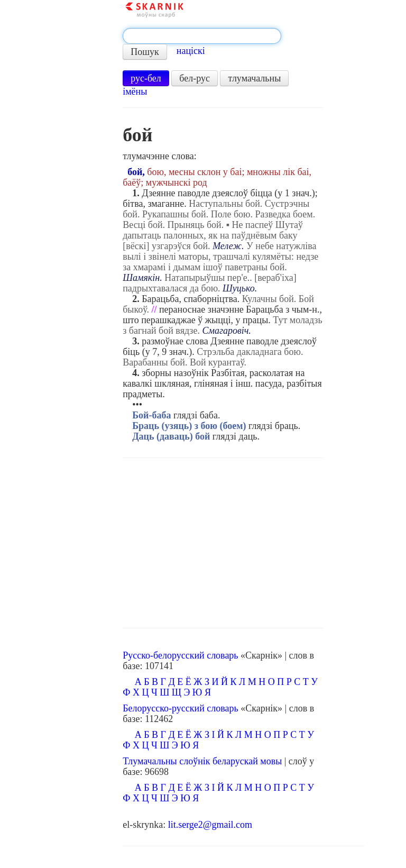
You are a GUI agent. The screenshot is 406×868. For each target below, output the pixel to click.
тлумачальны (254, 78)
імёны (135, 92)
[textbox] (202, 36)
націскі (191, 51)
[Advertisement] (223, 543)
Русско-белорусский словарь (180, 655)
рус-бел (146, 78)
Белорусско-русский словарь (181, 708)
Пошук (145, 52)
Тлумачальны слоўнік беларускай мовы (202, 761)
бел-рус (195, 78)
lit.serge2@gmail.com (210, 825)
